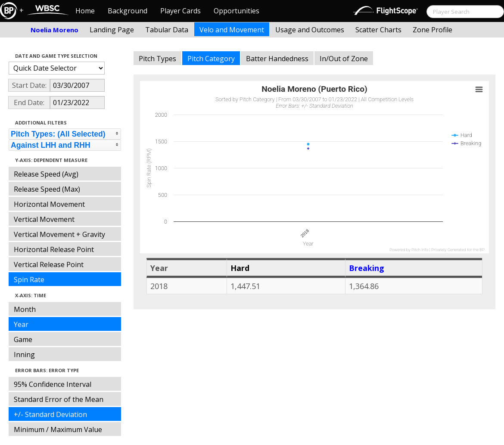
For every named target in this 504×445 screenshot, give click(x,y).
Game (23, 339)
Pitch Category (211, 59)
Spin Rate (29, 280)
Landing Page (112, 30)
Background (128, 11)
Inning (24, 355)
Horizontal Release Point (54, 249)
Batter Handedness (277, 59)
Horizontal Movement (49, 204)
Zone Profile (432, 30)
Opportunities (236, 11)
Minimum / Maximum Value (58, 429)
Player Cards (180, 11)
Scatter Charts (378, 30)
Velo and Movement (232, 30)
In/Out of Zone (344, 59)
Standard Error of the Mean (59, 399)
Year (21, 324)
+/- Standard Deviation (50, 414)
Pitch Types (157, 59)
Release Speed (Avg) (46, 174)
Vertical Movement (44, 219)
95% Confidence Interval (53, 384)
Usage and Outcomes (310, 30)
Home (85, 11)
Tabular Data (167, 30)
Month (25, 309)
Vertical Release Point (49, 265)
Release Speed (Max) (47, 189)
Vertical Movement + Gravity (59, 234)
